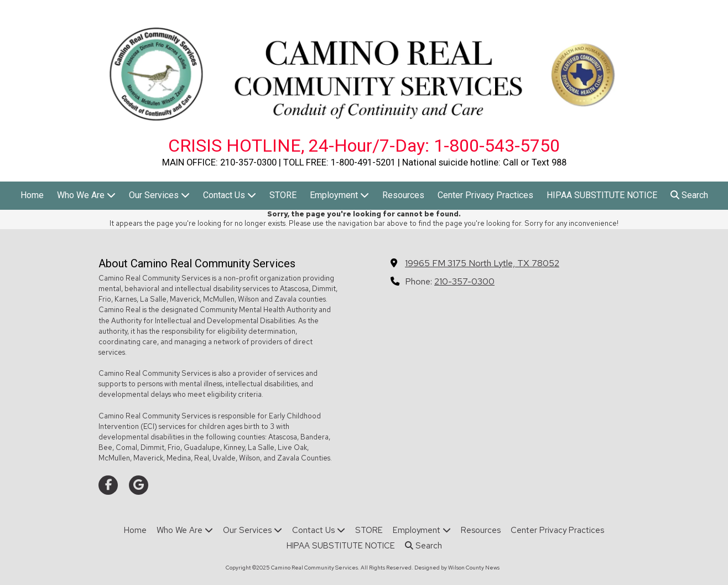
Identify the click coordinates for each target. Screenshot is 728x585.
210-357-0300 (464, 281)
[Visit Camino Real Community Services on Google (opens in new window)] (139, 485)
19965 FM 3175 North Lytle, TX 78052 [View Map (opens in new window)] (482, 263)
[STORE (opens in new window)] (283, 196)
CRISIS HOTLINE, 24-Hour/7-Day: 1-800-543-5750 (364, 146)
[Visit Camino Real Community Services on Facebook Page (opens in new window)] (108, 485)
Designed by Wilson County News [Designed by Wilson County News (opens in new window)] (457, 568)
